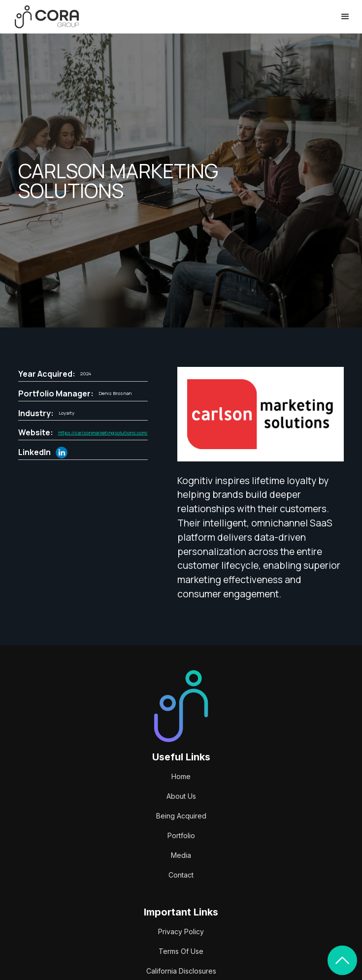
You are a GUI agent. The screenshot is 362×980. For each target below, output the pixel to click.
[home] (44, 17)
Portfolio (181, 835)
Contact (181, 875)
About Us (181, 796)
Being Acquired (181, 816)
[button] (345, 17)
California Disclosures (181, 971)
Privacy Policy (181, 931)
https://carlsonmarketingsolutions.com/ (103, 433)
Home (181, 776)
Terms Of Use (181, 951)
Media (181, 855)
